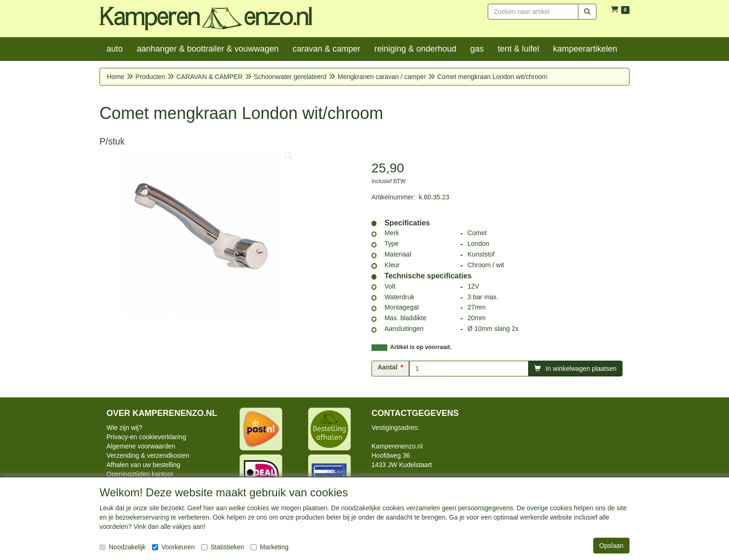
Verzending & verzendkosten (148, 455)
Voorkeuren (173, 547)
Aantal (388, 367)
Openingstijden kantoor (140, 474)
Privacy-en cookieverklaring (146, 437)
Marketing (269, 547)
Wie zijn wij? (124, 428)
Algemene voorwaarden (141, 446)
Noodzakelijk (123, 547)
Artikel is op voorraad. (421, 347)
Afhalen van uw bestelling (143, 465)
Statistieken (223, 547)
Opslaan (611, 546)
